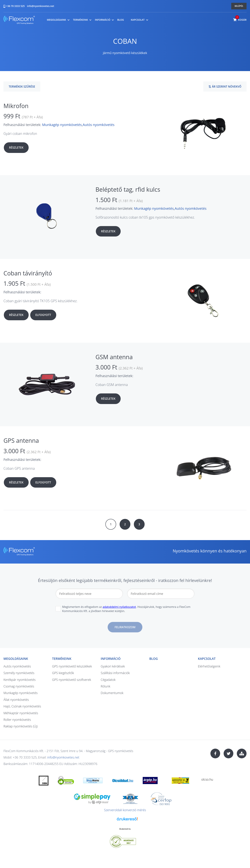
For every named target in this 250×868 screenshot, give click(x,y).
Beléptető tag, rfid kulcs (128, 189)
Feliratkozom (125, 627)
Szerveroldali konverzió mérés (125, 810)
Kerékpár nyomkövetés (20, 680)
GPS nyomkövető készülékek (72, 666)
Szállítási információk (115, 673)
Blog (120, 20)
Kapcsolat (138, 20)
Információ (103, 20)
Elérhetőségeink (209, 666)
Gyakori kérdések (113, 666)
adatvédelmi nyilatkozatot (119, 607)
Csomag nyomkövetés (19, 686)
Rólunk (105, 686)
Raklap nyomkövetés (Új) (20, 726)
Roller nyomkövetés (17, 720)
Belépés (239, 6)
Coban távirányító (28, 273)
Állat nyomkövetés (16, 700)
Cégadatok (108, 680)
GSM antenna (114, 357)
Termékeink (80, 20)
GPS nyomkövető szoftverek (72, 680)
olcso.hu (207, 779)
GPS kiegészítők (63, 673)
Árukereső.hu (125, 829)
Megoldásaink (56, 20)
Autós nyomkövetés (99, 125)
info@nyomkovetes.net (41, 6)
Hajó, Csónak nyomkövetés (22, 706)
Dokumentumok (112, 693)
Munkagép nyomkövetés (62, 125)
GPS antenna (21, 441)
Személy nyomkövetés (19, 673)
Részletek (16, 148)
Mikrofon (16, 106)
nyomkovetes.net (19, 20)
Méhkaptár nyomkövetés (21, 713)
